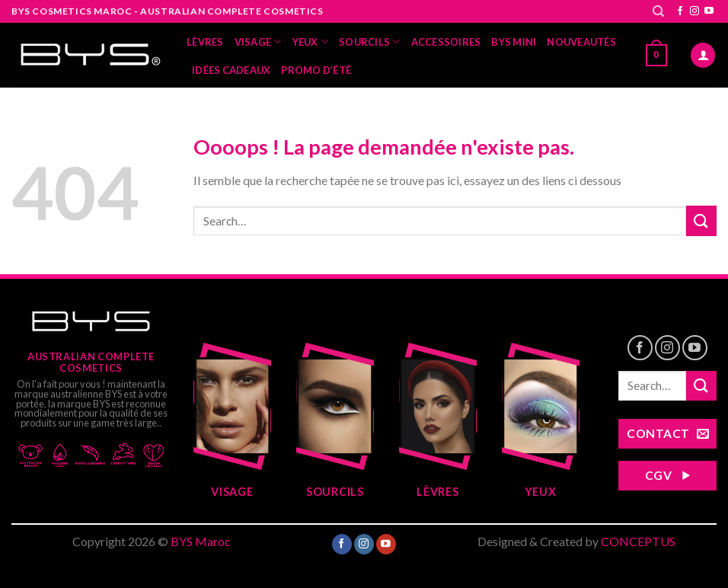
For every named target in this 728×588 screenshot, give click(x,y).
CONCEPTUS (638, 541)
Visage (258, 42)
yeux (310, 42)
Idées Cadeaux (231, 70)
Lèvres (205, 42)
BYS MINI (514, 42)
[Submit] (701, 220)
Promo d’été (316, 70)
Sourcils (370, 42)
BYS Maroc (201, 541)
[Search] (658, 11)
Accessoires (446, 42)
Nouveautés (581, 42)
